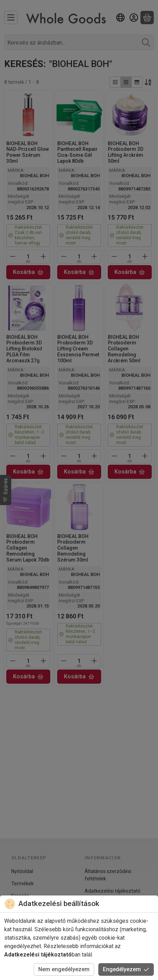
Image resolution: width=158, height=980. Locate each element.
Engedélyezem (126, 969)
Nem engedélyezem (64, 969)
